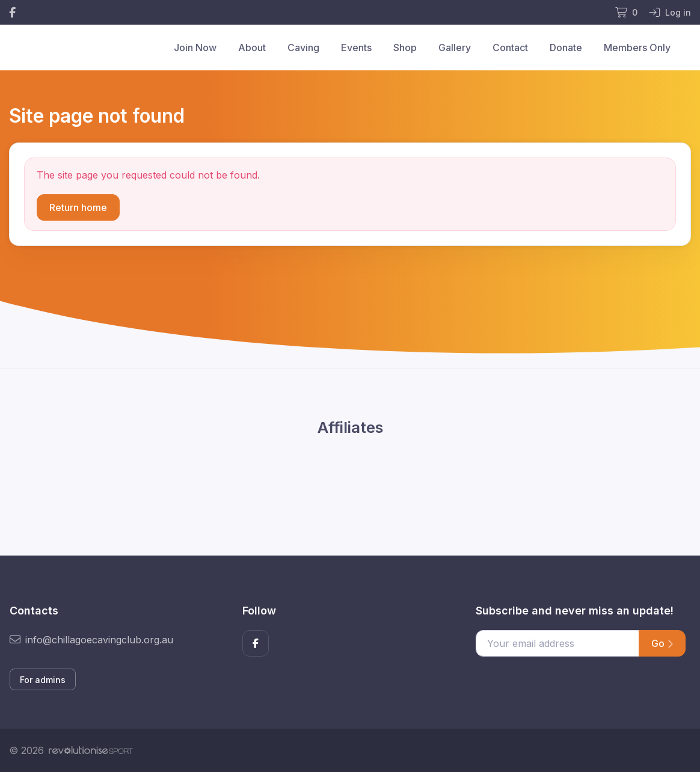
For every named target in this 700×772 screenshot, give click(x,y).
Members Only (637, 47)
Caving (303, 47)
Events (356, 47)
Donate (566, 47)
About (252, 47)
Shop (405, 47)
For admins (43, 680)
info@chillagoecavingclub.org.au (91, 640)
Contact (510, 47)
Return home (78, 207)
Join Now (195, 47)
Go (662, 643)
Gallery (455, 47)
